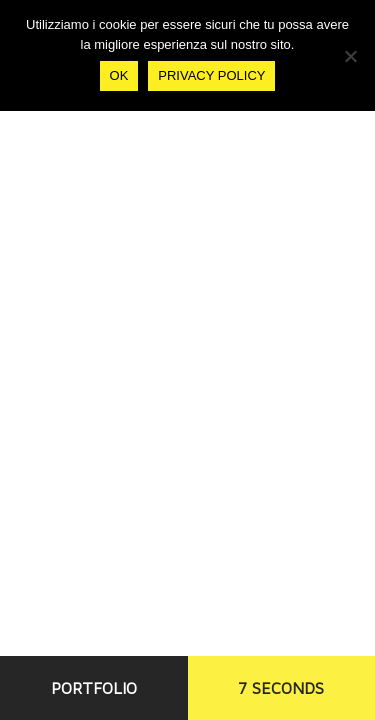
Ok (119, 75)
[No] (350, 56)
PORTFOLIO (94, 688)
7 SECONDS (281, 688)
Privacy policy (211, 75)
